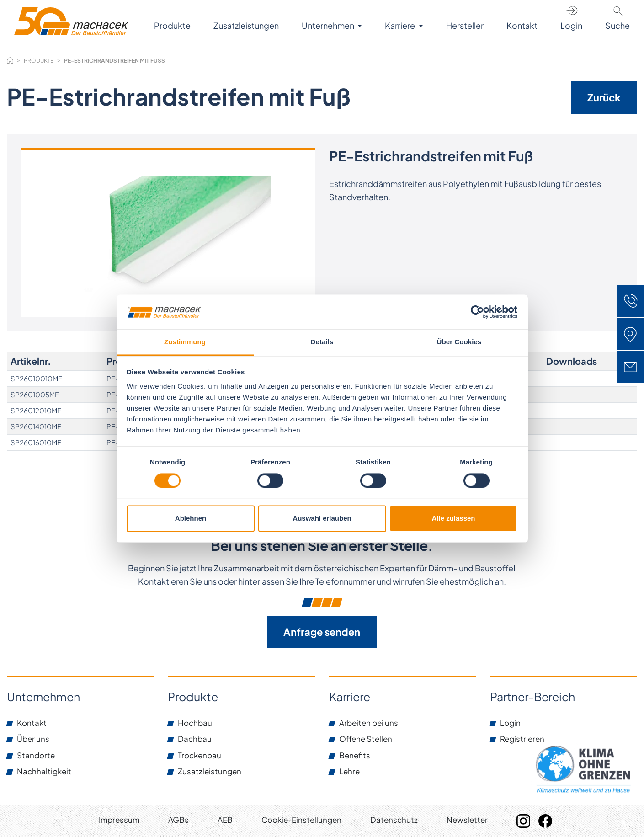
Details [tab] (322, 342)
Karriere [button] (401, 25)
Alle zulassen (453, 519)
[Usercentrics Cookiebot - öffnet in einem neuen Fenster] (477, 312)
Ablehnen (191, 519)
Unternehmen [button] (329, 25)
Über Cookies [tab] (459, 342)
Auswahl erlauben (322, 519)
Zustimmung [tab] (185, 342)
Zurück (604, 97)
